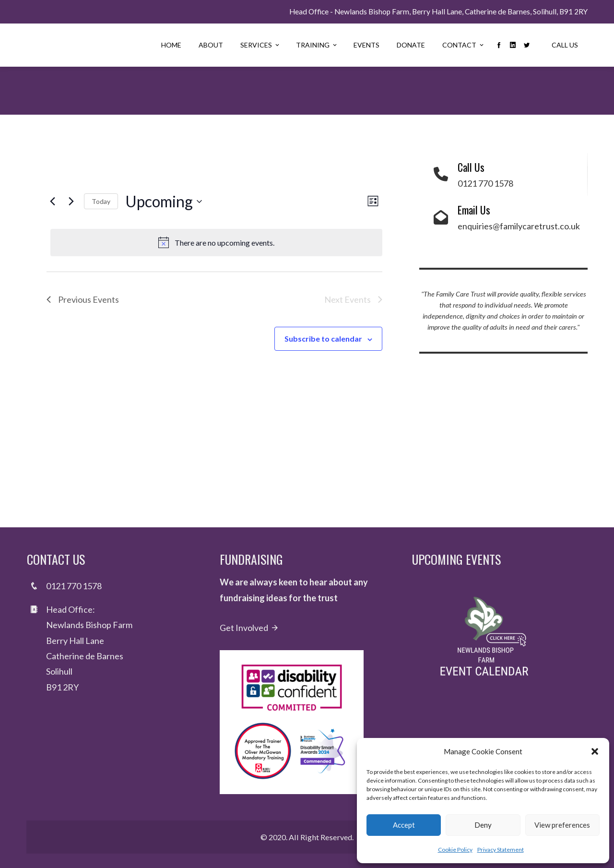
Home (171, 45)
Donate (411, 45)
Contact (464, 45)
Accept (404, 825)
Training (317, 45)
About (211, 45)
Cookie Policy (455, 850)
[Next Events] (71, 202)
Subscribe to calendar (323, 339)
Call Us (565, 45)
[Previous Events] (52, 202)
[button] (595, 751)
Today (101, 201)
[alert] (216, 243)
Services (260, 45)
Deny (483, 825)
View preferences (562, 825)
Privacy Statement (501, 850)
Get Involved (249, 628)
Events (366, 45)
